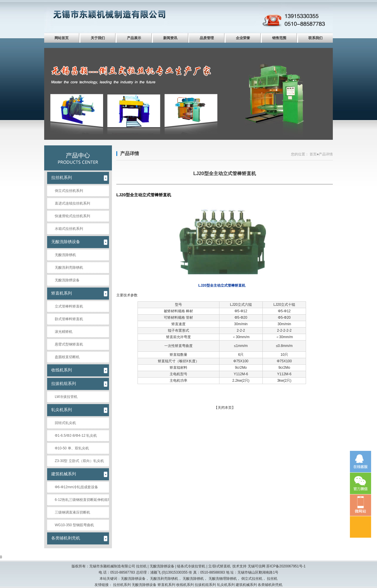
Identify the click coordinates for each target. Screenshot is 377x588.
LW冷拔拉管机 (66, 397)
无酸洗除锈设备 (66, 242)
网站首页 (62, 38)
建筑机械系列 (64, 474)
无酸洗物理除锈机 (223, 579)
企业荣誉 (243, 38)
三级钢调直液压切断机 (72, 512)
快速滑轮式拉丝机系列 (72, 216)
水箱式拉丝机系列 (69, 229)
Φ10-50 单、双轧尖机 (72, 448)
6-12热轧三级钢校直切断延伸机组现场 (82, 500)
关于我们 (98, 38)
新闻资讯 (170, 38)
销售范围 (279, 38)
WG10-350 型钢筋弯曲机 (74, 525)
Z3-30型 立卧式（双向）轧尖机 (79, 461)
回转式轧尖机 (65, 423)
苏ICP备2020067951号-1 (286, 566)
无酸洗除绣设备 (67, 280)
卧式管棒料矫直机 (69, 319)
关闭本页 (225, 408)
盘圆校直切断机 (67, 357)
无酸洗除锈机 (65, 255)
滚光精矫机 (64, 332)
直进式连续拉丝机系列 (72, 203)
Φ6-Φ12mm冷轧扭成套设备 (76, 487)
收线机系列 (62, 370)
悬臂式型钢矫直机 (69, 344)
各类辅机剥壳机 (66, 538)
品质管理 (207, 38)
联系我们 (315, 38)
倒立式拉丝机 (252, 579)
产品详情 (130, 153)
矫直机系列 (62, 293)
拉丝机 (272, 579)
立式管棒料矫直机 (69, 306)
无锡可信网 (257, 566)
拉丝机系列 (62, 177)
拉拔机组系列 (64, 383)
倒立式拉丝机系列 (69, 191)
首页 (313, 154)
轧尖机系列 (62, 410)
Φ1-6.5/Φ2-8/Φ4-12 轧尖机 (76, 436)
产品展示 (134, 38)
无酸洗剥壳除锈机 (69, 268)
